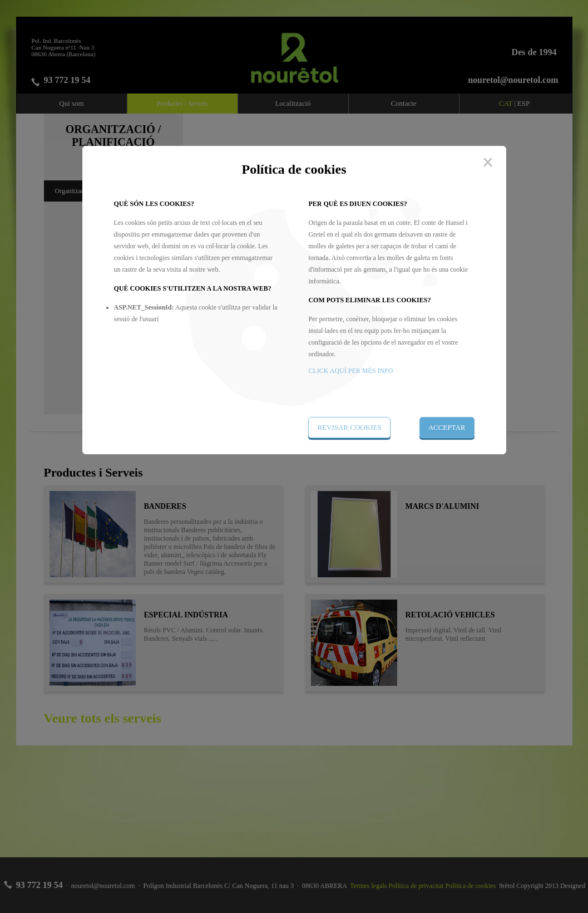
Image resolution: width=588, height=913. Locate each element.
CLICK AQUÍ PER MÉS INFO (350, 371)
